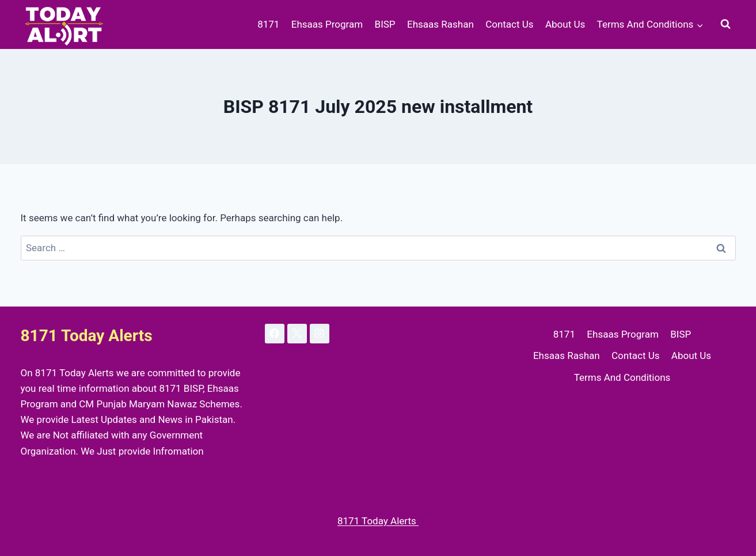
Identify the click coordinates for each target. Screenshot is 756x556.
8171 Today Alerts (378, 521)
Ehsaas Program (327, 24)
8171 (268, 24)
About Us (565, 24)
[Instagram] (320, 334)
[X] (297, 334)
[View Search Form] (725, 24)
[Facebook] (275, 334)
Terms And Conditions (622, 377)
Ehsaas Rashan (440, 24)
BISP (385, 24)
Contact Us (509, 24)
